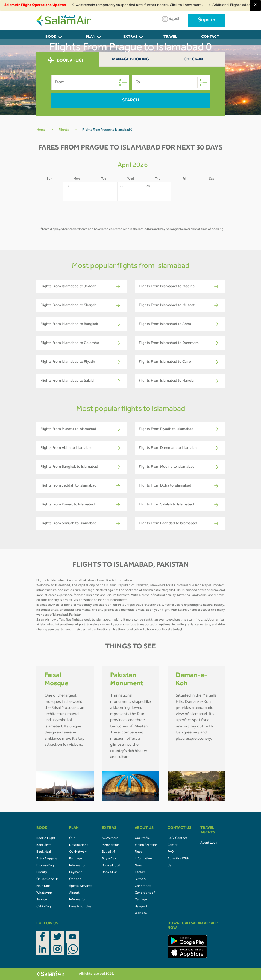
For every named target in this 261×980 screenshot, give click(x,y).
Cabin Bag (44, 907)
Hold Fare (43, 886)
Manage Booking (130, 60)
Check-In (193, 60)
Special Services (81, 886)
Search (131, 101)
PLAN (91, 37)
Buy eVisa (109, 859)
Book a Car (109, 873)
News (139, 866)
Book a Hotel (111, 866)
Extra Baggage (47, 859)
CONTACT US (210, 40)
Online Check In (48, 879)
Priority (42, 873)
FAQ (171, 852)
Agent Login (209, 843)
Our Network (78, 852)
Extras (130, 37)
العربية (170, 19)
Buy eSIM (108, 852)
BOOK (51, 37)
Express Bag (45, 866)
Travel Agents (170, 40)
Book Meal (44, 852)
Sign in (207, 21)
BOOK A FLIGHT (68, 60)
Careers (140, 873)
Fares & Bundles (80, 907)
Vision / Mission (146, 845)
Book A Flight (46, 838)
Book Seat (44, 845)
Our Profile (142, 838)
